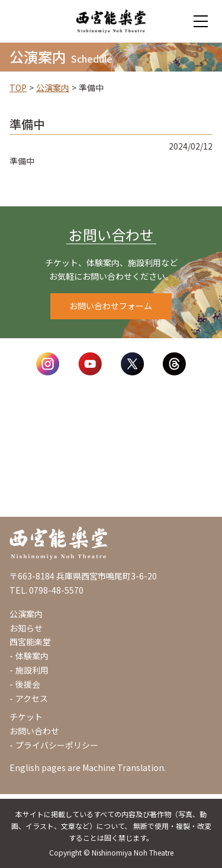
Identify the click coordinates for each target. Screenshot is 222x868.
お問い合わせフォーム (111, 306)
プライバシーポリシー (57, 745)
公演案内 (53, 88)
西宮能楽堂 (30, 642)
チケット (26, 717)
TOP (18, 88)
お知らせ (26, 628)
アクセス (32, 698)
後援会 (28, 684)
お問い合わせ (34, 731)
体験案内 (32, 656)
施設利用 (32, 670)
